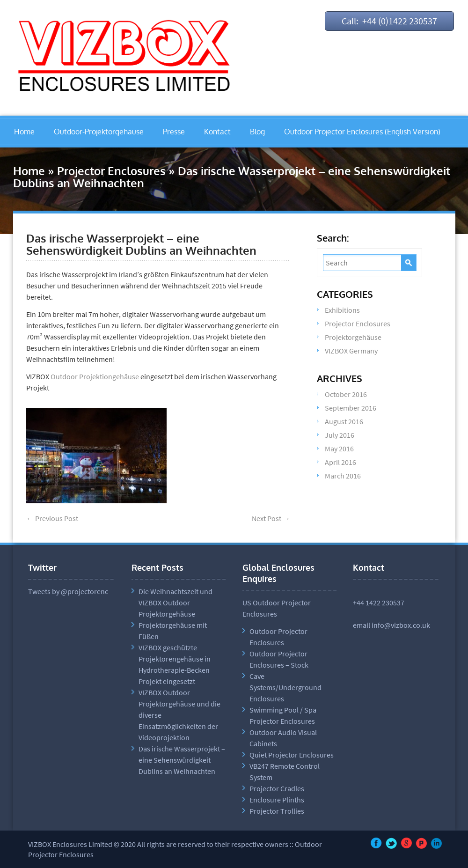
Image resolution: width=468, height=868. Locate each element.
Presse (174, 132)
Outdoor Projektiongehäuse (95, 376)
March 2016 (343, 476)
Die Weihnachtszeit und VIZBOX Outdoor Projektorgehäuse (175, 603)
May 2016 (339, 449)
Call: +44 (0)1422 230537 (389, 21)
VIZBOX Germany (351, 351)
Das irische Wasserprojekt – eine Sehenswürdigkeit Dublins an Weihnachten (141, 244)
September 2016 (351, 408)
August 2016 (344, 421)
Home (24, 132)
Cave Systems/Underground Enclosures (285, 687)
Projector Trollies (277, 811)
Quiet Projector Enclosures (292, 755)
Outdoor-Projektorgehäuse (99, 132)
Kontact (217, 132)
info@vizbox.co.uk (401, 625)
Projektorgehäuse (353, 337)
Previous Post (52, 518)
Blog (257, 132)
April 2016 (340, 462)
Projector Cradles (277, 788)
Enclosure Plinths (277, 800)
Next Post (271, 518)
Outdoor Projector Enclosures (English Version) (362, 132)
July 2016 (340, 435)
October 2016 (346, 394)
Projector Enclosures (111, 171)
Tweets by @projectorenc (68, 591)
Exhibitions (342, 310)
